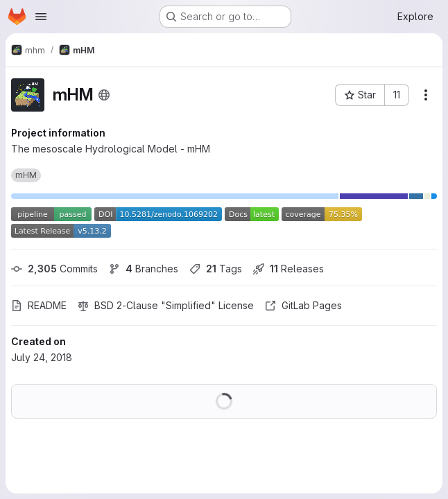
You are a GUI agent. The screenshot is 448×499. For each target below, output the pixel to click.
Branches (144, 269)
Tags (216, 269)
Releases (288, 269)
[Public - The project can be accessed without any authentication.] (104, 95)
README (39, 305)
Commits (54, 269)
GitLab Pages (303, 305)
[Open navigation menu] (41, 17)
